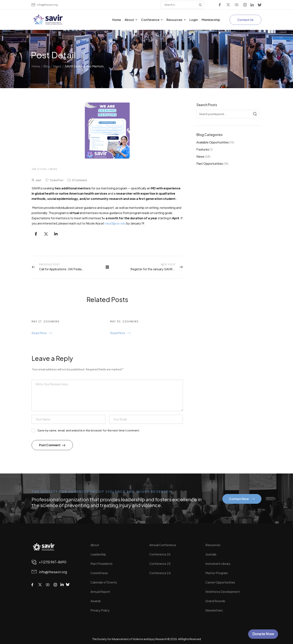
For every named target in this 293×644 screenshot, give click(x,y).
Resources (174, 20)
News (200, 156)
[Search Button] (200, 5)
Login (194, 20)
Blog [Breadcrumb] (47, 65)
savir (38, 180)
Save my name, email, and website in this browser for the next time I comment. (89, 430)
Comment (80, 180)
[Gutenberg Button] (42, 334)
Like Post (57, 180)
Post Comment (50, 445)
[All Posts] (107, 267)
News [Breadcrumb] (57, 65)
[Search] (179, 5)
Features (203, 149)
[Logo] (48, 20)
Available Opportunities (213, 142)
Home (117, 20)
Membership (211, 20)
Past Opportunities (210, 164)
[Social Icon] (220, 5)
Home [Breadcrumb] (36, 65)
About (129, 20)
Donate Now (263, 634)
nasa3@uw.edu (115, 223)
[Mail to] (45, 5)
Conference (150, 20)
